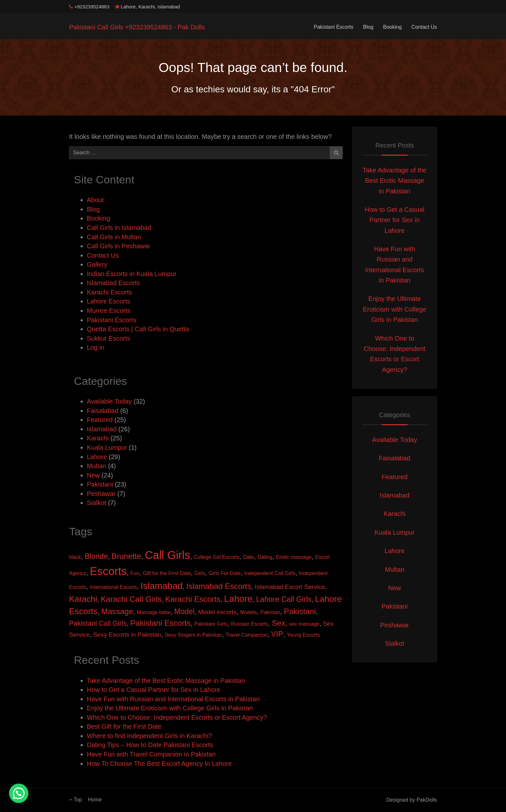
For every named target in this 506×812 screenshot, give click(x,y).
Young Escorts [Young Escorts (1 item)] (304, 635)
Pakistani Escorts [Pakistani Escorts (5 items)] (161, 623)
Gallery (97, 264)
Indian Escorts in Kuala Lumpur (132, 274)
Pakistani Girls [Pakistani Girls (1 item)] (211, 624)
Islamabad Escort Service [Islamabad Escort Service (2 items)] (290, 587)
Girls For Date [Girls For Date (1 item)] (225, 573)
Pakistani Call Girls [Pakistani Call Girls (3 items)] (98, 623)
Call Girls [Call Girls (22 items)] (168, 555)
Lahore (97, 457)
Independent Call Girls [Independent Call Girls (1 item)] (270, 573)
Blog (368, 27)
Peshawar (101, 494)
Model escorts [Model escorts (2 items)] (217, 612)
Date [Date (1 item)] (248, 557)
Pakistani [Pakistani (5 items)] (300, 611)
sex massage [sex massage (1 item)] (304, 624)
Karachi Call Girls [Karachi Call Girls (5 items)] (131, 599)
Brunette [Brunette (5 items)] (126, 556)
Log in (96, 347)
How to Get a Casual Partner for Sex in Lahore (154, 690)
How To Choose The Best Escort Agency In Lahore (159, 764)
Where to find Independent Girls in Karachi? (149, 736)
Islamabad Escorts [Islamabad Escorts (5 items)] (219, 586)
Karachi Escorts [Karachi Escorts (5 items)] (193, 599)
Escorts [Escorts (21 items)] (108, 571)
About (95, 200)
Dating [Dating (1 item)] (265, 557)
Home (95, 800)
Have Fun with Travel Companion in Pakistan (151, 754)
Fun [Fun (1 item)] (135, 573)
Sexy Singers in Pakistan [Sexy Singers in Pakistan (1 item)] (193, 635)
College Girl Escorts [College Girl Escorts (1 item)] (217, 557)
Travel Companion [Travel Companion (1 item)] (247, 635)
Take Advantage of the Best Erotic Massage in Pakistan (166, 681)
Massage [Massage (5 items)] (117, 611)
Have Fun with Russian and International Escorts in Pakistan (173, 699)
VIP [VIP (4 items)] (277, 634)
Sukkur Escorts (108, 338)
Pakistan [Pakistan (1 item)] (270, 612)
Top (76, 800)
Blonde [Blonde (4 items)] (96, 556)
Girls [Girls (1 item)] (200, 573)
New (93, 475)
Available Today (109, 401)
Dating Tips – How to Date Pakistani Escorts (150, 745)
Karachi (98, 438)
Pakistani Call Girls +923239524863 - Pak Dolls (137, 27)
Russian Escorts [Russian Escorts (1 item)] (250, 624)
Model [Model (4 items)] (184, 612)
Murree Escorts (109, 311)
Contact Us (424, 27)
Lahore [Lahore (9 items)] (238, 599)
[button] (19, 793)
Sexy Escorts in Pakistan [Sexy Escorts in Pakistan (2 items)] (127, 635)
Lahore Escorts (109, 301)
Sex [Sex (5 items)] (278, 623)
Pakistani (100, 484)
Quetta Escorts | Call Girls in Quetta (138, 329)
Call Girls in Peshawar (119, 246)
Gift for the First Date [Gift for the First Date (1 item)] (167, 573)
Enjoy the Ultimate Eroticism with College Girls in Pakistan (170, 708)
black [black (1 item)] (75, 557)
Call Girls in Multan (114, 237)
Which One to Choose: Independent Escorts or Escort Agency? (177, 717)
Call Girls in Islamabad (119, 228)
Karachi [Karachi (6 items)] (83, 599)
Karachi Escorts (109, 292)
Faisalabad (103, 411)
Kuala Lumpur (107, 447)
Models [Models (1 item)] (248, 612)
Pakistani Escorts (334, 27)
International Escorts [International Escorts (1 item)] (113, 587)
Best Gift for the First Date (124, 726)
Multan (96, 466)
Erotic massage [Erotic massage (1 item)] (294, 557)
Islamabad (102, 429)
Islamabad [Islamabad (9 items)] (162, 586)
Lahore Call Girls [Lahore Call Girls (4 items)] (284, 599)
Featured (100, 420)
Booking (392, 27)
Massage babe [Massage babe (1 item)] (154, 612)
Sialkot (96, 503)
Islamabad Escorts (113, 283)
